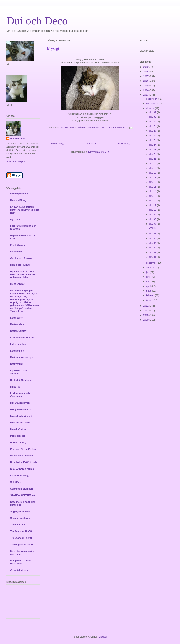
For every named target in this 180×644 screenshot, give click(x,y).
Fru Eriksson (18, 245)
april (149, 286)
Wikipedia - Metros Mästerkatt (21, 562)
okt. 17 (153, 177)
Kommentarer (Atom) (99, 152)
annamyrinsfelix (19, 194)
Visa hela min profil (17, 161)
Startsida (91, 143)
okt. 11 (153, 205)
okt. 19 (153, 168)
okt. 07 (153, 224)
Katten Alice (17, 324)
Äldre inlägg (124, 143)
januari (150, 300)
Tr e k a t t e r (18, 525)
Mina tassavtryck (20, 403)
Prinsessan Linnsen (22, 456)
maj (148, 281)
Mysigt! (54, 48)
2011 (146, 311)
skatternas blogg (20, 475)
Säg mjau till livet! (20, 511)
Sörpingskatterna (20, 518)
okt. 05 (153, 238)
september (152, 263)
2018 (146, 72)
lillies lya (15, 387)
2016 (146, 81)
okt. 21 (153, 159)
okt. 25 (153, 140)
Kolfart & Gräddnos (21, 380)
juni (148, 277)
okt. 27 (153, 131)
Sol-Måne (16, 482)
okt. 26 (153, 135)
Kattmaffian (17, 364)
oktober (151, 108)
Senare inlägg (57, 143)
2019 (146, 67)
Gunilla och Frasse (21, 258)
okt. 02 (153, 252)
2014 (146, 90)
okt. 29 (153, 122)
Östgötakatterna (19, 570)
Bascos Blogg (18, 200)
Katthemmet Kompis (22, 357)
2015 (146, 86)
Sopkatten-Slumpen (21, 489)
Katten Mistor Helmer (22, 338)
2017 (146, 76)
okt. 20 (153, 163)
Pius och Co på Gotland (24, 449)
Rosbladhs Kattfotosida (24, 462)
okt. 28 (153, 126)
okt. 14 (153, 191)
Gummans (16, 252)
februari (151, 295)
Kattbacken (17, 318)
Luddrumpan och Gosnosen (20, 395)
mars (149, 291)
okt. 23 (153, 149)
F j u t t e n (16, 219)
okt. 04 (153, 243)
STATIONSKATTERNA (23, 495)
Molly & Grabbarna (21, 409)
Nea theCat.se (18, 429)
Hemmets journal (20, 265)
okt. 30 (153, 117)
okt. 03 (153, 248)
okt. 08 (153, 219)
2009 (146, 320)
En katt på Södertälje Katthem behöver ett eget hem (25, 210)
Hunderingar (17, 284)
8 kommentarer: (117, 128)
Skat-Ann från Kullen (22, 469)
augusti (150, 267)
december (152, 99)
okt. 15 (153, 187)
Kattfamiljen (17, 351)
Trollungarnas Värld (21, 544)
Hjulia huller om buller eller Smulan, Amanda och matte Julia (23, 274)
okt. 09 (153, 215)
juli (148, 272)
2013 (146, 95)
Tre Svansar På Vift (21, 531)
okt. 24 (153, 145)
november (152, 104)
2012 (146, 306)
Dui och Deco (37, 21)
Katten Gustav (18, 331)
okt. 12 (153, 201)
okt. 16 (153, 182)
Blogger (103, 637)
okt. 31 (153, 112)
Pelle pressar (18, 436)
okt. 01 (153, 257)
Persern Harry (18, 442)
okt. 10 (153, 210)
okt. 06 (153, 234)
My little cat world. (21, 423)
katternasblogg (19, 344)
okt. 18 (153, 173)
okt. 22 (153, 154)
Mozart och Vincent (21, 416)
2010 (146, 315)
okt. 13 (153, 196)
